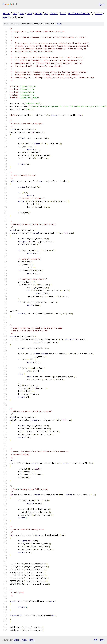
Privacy (24, 640)
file (59, 24)
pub (15, 13)
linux (29, 13)
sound (99, 13)
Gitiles (16, 640)
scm (22, 13)
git (46, 13)
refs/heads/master (79, 13)
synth (6, 17)
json (102, 640)
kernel (6, 13)
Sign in (101, 4)
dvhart (54, 13)
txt (96, 640)
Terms (32, 640)
